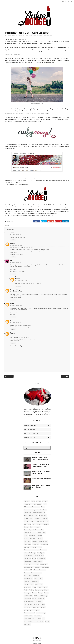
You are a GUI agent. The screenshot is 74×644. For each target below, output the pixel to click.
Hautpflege (32, 553)
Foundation (44, 544)
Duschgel (32, 536)
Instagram (27, 558)
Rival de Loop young (41, 596)
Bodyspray (38, 518)
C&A (47, 521)
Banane (27, 510)
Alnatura (27, 501)
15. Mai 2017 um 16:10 (17, 335)
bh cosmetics (28, 616)
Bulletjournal (40, 521)
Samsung (45, 36)
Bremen (45, 518)
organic (38, 619)
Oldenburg (27, 587)
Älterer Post (65, 376)
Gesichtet (27, 547)
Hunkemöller (28, 556)
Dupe (26, 536)
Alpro (33, 501)
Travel (43, 607)
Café (34, 524)
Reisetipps (27, 593)
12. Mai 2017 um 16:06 (17, 235)
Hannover (43, 550)
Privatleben (39, 36)
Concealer (38, 527)
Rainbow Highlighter (42, 590)
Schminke (41, 599)
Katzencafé (28, 561)
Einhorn (39, 536)
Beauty (33, 510)
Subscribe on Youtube (37, 434)
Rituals (46, 593)
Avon (45, 504)
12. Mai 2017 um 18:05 (17, 262)
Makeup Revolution (40, 570)
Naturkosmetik (29, 584)
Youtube (50, 36)
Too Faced (36, 607)
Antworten (13, 240)
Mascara (27, 573)
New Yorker (39, 584)
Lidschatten (44, 564)
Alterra (38, 501)
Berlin (45, 510)
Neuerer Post (9, 376)
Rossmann (27, 599)
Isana (34, 558)
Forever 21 (27, 544)
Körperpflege (28, 564)
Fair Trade (27, 541)
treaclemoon (28, 621)
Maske (33, 573)
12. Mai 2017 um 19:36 (22, 281)
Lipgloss (38, 567)
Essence (40, 538)
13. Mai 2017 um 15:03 (17, 323)
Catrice (27, 36)
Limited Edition (29, 567)
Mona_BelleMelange (15, 290)
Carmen (12, 304)
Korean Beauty (37, 561)
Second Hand (28, 604)
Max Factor (28, 576)
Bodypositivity (29, 518)
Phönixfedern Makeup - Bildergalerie (41, 479)
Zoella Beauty (41, 613)
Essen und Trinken (30, 538)
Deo (34, 533)
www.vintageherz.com (28, 327)
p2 (43, 619)
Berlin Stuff (28, 513)
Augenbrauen (37, 504)
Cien (32, 527)
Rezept (40, 593)
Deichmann (28, 533)
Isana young (41, 558)
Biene (12, 260)
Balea (43, 507)
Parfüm (45, 587)
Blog (19, 36)
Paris (26, 590)
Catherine (46, 524)
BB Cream (27, 507)
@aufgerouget (37, 643)
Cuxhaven (36, 530)
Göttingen (27, 550)
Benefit (39, 510)
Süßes (43, 604)
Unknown (13, 243)
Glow (40, 547)
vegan (47, 621)
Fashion (35, 541)
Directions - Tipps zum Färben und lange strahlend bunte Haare (41, 465)
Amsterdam (28, 504)
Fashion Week (43, 541)
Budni (32, 521)
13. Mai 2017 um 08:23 (17, 306)
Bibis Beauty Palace (39, 513)
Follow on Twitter (37, 426)
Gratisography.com (39, 104)
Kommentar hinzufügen (17, 346)
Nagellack (27, 581)
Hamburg (35, 550)
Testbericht (28, 607)
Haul (26, 553)
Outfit (39, 587)
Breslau (27, 521)
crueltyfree (38, 616)
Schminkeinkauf (29, 601)
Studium (36, 604)
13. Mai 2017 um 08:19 (17, 292)
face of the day (29, 619)
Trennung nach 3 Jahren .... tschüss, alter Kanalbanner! (41, 487)
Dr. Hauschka (41, 533)
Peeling (31, 590)
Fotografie (36, 544)
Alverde (45, 501)
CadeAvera (27, 524)
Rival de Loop (28, 596)
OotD (34, 587)
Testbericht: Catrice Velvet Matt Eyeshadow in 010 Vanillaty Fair (40, 458)
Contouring (28, 530)
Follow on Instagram (37, 438)
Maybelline (36, 576)
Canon (39, 524)
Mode (36, 579)
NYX (41, 579)
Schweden (39, 601)
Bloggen (22, 36)
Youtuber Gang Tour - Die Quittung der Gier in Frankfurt (41, 473)
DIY (42, 530)
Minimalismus (28, 579)
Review (34, 593)
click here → (32, 416)
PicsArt (31, 36)
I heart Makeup (39, 556)
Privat (35, 36)
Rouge (34, 599)
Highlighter (41, 553)
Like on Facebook (37, 430)
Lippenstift (45, 567)
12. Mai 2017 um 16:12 (17, 245)
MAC (30, 570)
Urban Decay (28, 610)
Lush (26, 570)
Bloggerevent (33, 516)
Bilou (26, 516)
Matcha (39, 573)
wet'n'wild (27, 624)
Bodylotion (43, 516)
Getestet (34, 547)
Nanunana (35, 581)
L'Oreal (36, 564)
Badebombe (36, 507)
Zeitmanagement (29, 613)
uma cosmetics (39, 621)
